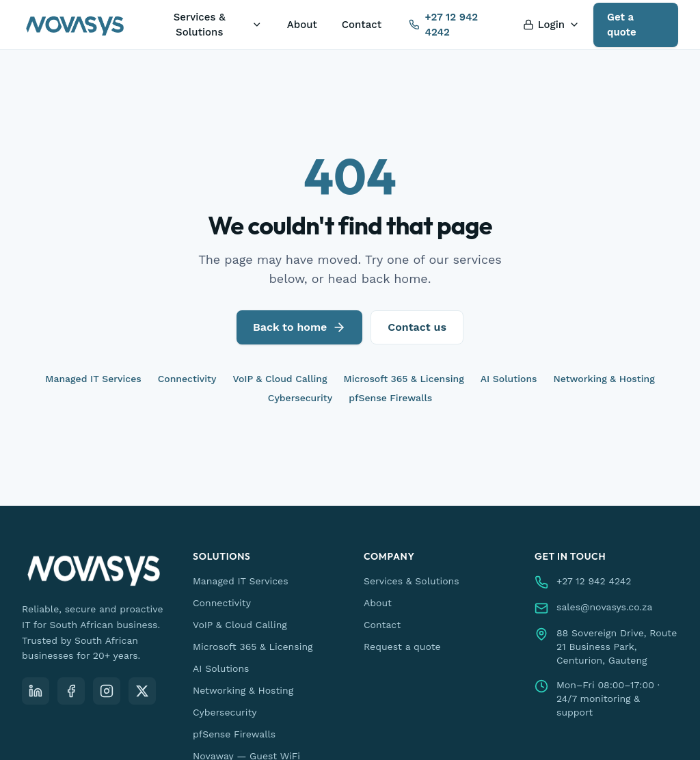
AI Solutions (509, 379)
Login (551, 25)
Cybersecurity (300, 398)
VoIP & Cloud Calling (280, 379)
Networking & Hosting (604, 379)
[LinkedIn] (36, 691)
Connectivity (187, 379)
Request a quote (402, 647)
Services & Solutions (218, 25)
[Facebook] (71, 691)
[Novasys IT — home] (75, 25)
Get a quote (622, 25)
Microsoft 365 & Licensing (404, 379)
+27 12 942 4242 (443, 25)
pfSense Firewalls (390, 398)
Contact (362, 25)
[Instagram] (107, 691)
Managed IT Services (93, 379)
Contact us (417, 327)
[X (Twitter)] (142, 691)
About (302, 25)
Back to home (299, 327)
